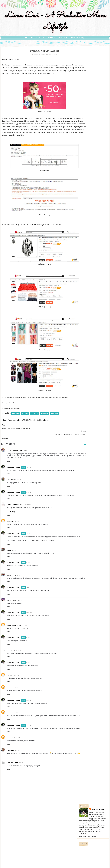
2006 (83, 372)
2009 (83, 365)
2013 (83, 354)
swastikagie (14, 588)
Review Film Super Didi (91, 336)
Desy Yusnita (14, 489)
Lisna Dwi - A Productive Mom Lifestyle (55, 26)
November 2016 (89, 301)
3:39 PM (17, 563)
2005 (83, 375)
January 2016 (88, 347)
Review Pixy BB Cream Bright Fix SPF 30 (94, 322)
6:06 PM (20, 532)
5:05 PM (24, 784)
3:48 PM (31, 474)
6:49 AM (21, 769)
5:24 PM (31, 653)
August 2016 (88, 309)
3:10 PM (31, 516)
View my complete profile (88, 86)
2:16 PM (21, 665)
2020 (83, 286)
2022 (83, 281)
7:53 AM (31, 603)
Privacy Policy (78, 44)
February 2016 (89, 344)
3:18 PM (31, 742)
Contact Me (63, 44)
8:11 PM (31, 678)
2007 (83, 370)
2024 (83, 276)
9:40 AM (31, 545)
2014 (83, 352)
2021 (83, 284)
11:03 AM (20, 757)
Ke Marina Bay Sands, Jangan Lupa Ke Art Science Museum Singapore (92, 217)
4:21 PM (31, 576)
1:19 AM (27, 640)
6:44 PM (22, 588)
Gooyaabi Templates (71, 843)
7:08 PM (22, 615)
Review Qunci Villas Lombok (92, 339)
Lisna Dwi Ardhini (16, 475)
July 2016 (87, 311)
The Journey (14, 523)
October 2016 (89, 304)
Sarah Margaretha (17, 640)
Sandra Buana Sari (17, 458)
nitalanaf (13, 769)
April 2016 (87, 319)
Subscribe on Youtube (93, 132)
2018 (83, 291)
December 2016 (89, 299)
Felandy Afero (15, 784)
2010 (83, 362)
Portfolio (51, 44)
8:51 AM (22, 489)
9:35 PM (19, 728)
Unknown (13, 690)
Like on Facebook (93, 128)
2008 (83, 367)
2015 (83, 349)
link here (40, 277)
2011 (83, 359)
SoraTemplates (46, 843)
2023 (83, 278)
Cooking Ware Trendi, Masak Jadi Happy (93, 177)
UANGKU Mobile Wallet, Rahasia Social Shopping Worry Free (91, 256)
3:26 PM (28, 458)
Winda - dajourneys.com (19, 516)
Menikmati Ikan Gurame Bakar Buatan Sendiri (91, 229)
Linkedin (40, 44)
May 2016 (87, 317)
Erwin (11, 563)
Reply (11, 468)
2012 (83, 357)
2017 (83, 294)
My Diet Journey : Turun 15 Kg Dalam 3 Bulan (92, 164)
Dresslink (41, 121)
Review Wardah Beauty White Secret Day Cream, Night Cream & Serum (92, 204)
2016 (83, 296)
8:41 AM (31, 715)
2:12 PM (19, 690)
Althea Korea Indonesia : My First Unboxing (93, 331)
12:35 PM (32, 628)
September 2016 (90, 306)
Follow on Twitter (93, 123)
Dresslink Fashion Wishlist (92, 327)
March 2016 (88, 341)
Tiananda (13, 532)
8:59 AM (31, 501)
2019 (83, 289)
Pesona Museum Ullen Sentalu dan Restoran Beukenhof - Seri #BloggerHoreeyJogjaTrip (91, 244)
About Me (29, 44)
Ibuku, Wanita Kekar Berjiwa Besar (89, 190)
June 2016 (87, 314)
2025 (83, 273)
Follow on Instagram (93, 137)
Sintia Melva (14, 615)
